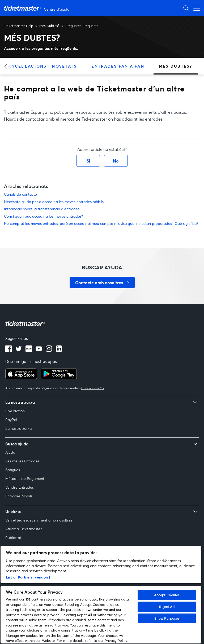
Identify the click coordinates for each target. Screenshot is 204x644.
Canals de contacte (20, 194)
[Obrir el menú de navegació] (195, 8)
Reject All (167, 607)
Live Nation (15, 411)
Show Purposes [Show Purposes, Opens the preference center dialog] (167, 618)
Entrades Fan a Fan (118, 66)
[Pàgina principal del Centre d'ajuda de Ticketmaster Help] (37, 8)
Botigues (13, 470)
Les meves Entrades (22, 461)
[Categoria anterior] (7, 66)
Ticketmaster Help (19, 26)
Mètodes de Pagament (25, 478)
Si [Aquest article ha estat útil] (88, 161)
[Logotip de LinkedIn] (59, 350)
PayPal (11, 420)
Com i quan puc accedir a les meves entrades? (43, 216)
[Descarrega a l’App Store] (21, 378)
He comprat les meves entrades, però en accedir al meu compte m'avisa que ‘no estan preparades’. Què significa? (101, 223)
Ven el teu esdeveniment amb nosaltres (39, 520)
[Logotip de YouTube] (39, 350)
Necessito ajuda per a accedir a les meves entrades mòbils (54, 202)
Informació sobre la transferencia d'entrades (42, 209)
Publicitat (13, 538)
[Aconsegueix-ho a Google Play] (59, 378)
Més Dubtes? (49, 26)
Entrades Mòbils (19, 496)
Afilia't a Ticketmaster (24, 529)
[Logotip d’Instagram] (49, 350)
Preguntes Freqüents (82, 26)
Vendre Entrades (20, 487)
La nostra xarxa (18, 428)
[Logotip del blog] (29, 350)
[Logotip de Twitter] (19, 350)
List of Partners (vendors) (28, 577)
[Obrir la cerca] (186, 8)
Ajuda (10, 452)
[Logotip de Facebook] (8, 350)
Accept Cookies (167, 595)
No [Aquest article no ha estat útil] (116, 161)
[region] (101, 595)
